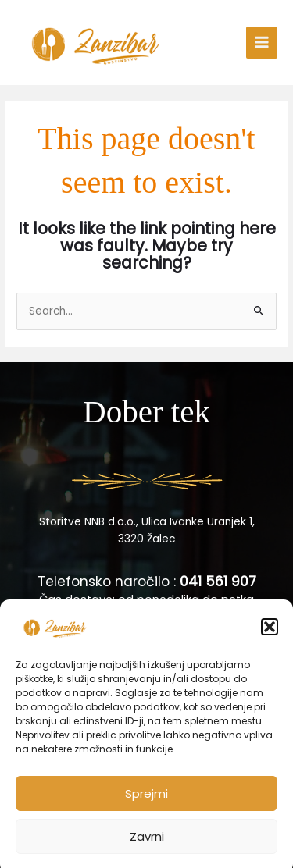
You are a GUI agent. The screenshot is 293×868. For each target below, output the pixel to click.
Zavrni (147, 847)
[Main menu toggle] (262, 43)
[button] (270, 639)
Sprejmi (146, 804)
